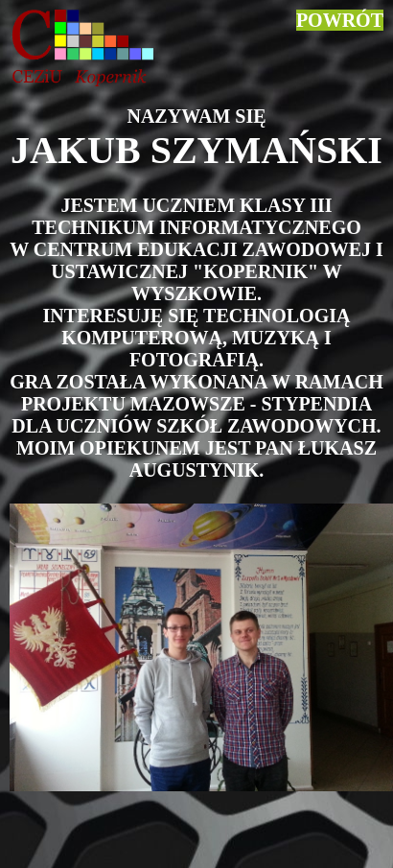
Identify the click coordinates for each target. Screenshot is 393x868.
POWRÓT (340, 20)
